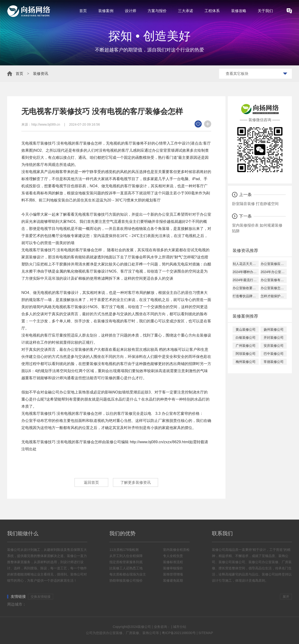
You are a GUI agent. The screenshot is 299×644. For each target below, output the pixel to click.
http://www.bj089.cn (46, 124)
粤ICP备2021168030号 (179, 633)
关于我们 (265, 11)
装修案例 (106, 11)
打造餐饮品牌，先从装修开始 (246, 296)
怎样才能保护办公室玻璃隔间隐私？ (274, 296)
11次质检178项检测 (124, 550)
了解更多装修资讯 (135, 482)
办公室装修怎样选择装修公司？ (274, 288)
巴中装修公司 (274, 354)
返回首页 (91, 482)
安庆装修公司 (274, 346)
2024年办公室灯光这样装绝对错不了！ (274, 272)
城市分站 (180, 627)
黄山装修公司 (246, 329)
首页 (83, 11)
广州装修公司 (246, 346)
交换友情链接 (41, 597)
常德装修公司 (274, 362)
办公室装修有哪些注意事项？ (274, 280)
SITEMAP (206, 633)
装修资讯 (41, 74)
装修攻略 (239, 11)
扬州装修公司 (274, 329)
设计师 (131, 11)
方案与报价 (157, 11)
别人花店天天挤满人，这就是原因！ (246, 264)
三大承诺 (186, 11)
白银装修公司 (246, 338)
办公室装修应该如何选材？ (274, 264)
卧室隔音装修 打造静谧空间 (255, 204)
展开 (286, 597)
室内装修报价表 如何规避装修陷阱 (257, 228)
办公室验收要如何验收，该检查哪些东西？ (246, 288)
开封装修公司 (274, 338)
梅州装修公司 (246, 362)
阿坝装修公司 (246, 354)
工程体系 (212, 11)
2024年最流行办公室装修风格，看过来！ (246, 280)
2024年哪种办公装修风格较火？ (246, 272)
